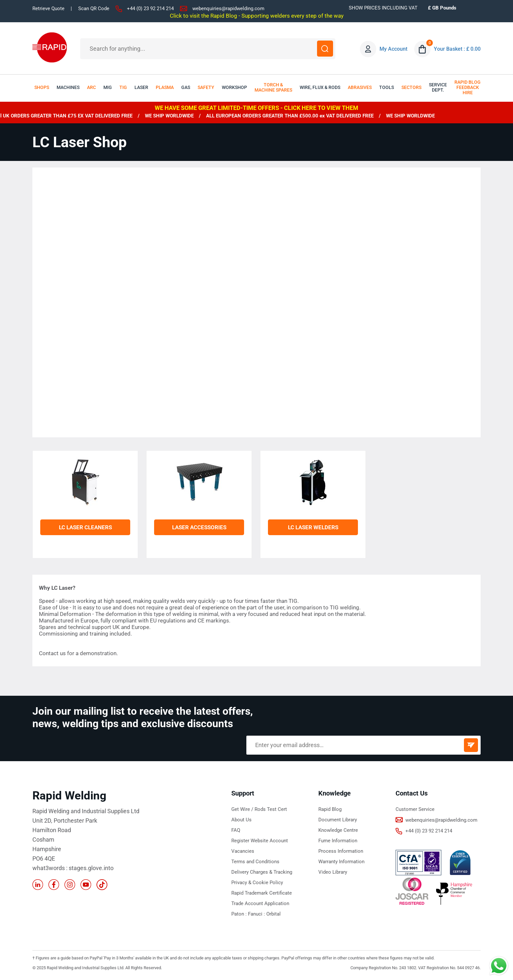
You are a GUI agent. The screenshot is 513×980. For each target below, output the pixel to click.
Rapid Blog (330, 809)
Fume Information (338, 841)
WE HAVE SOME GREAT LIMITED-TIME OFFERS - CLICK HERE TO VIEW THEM (256, 108)
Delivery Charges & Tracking (262, 872)
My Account (394, 49)
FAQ (236, 830)
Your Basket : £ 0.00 (457, 49)
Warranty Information (341, 862)
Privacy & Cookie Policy (257, 883)
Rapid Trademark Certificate (262, 893)
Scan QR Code (94, 9)
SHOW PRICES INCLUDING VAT (383, 8)
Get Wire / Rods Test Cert (259, 809)
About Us (241, 820)
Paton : (240, 914)
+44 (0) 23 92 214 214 (150, 9)
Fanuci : (257, 914)
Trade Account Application (260, 903)
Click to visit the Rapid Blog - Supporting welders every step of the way (257, 16)
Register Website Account (260, 841)
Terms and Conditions (255, 862)
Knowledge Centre (338, 830)
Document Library (338, 820)
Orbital (274, 914)
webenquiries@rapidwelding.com (228, 9)
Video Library (333, 872)
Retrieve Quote (48, 9)
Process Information (341, 851)
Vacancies (243, 851)
